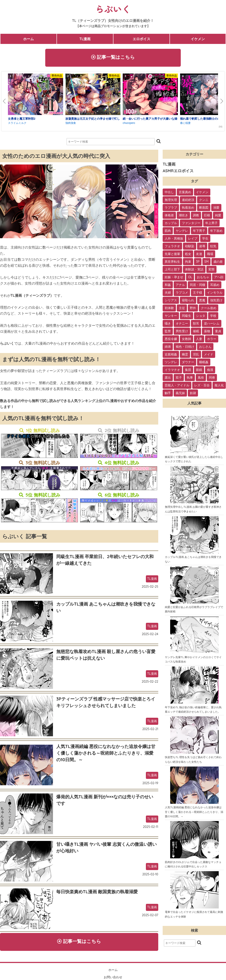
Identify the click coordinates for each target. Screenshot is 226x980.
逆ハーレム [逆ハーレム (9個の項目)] (212, 325)
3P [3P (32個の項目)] (198, 263)
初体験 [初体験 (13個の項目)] (169, 309)
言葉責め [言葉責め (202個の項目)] (185, 193)
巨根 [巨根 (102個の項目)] (207, 217)
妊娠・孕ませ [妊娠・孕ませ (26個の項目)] (174, 278)
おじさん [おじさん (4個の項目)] (205, 348)
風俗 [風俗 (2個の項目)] (201, 379)
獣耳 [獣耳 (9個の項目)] (196, 325)
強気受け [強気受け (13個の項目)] (216, 302)
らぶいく (113, 9)
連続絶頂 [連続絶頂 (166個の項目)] (188, 201)
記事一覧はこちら (113, 58)
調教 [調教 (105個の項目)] (196, 217)
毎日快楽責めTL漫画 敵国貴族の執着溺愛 (97, 893)
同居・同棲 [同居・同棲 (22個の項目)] (198, 286)
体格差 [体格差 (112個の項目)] (169, 217)
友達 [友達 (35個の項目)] (199, 255)
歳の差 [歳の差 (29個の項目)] (218, 263)
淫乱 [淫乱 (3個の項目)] (196, 356)
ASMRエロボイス (178, 172)
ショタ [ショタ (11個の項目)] (201, 317)
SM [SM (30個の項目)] (207, 263)
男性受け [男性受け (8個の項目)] (182, 332)
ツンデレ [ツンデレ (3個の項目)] (171, 363)
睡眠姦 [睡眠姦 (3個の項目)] (204, 363)
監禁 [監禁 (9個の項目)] (168, 332)
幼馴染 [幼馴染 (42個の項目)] (190, 247)
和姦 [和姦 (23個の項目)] (168, 286)
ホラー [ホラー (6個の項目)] (212, 340)
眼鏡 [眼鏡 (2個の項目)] (199, 371)
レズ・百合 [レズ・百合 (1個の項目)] (202, 387)
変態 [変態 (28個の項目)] (211, 271)
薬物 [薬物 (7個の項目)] (207, 332)
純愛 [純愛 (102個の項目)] (218, 217)
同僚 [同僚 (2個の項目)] (212, 379)
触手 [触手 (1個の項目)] (168, 394)
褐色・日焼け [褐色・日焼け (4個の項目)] (185, 348)
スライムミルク (17, 124)
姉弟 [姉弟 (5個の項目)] (168, 348)
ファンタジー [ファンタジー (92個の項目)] (191, 224)
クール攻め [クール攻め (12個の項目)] (209, 309)
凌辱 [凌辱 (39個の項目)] (202, 247)
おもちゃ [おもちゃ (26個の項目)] (203, 278)
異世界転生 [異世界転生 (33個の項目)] (172, 263)
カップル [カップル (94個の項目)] (171, 224)
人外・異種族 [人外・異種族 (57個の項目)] (174, 240)
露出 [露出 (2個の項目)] (168, 379)
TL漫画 (85, 39)
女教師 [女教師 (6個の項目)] (186, 340)
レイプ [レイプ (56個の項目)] (193, 240)
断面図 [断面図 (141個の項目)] (204, 209)
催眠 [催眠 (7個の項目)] (196, 332)
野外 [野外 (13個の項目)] (193, 309)
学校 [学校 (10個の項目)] (213, 317)
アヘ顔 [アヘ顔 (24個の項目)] (219, 278)
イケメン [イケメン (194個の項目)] (202, 193)
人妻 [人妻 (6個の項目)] (199, 340)
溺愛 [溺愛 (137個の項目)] (216, 209)
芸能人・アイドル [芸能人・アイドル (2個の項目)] (177, 387)
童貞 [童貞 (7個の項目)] (218, 332)
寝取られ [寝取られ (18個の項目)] (188, 302)
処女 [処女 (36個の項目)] (188, 255)
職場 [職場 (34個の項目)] (210, 255)
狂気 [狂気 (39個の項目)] (213, 247)
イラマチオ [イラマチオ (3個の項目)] (172, 371)
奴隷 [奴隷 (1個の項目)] (193, 394)
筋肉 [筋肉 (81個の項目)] (168, 232)
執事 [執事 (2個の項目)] (190, 379)
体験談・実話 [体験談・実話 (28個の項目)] (194, 271)
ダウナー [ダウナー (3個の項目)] (188, 363)
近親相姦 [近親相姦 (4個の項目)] (171, 356)
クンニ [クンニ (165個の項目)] (204, 201)
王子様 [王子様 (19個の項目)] (198, 294)
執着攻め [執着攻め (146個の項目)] (188, 209)
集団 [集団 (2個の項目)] (188, 371)
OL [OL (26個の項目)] (190, 278)
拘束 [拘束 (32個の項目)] (188, 263)
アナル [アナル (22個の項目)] (180, 286)
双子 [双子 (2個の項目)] (179, 379)
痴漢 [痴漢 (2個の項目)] (210, 371)
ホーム (28, 39)
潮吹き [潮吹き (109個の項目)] (183, 217)
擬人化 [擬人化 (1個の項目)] (219, 387)
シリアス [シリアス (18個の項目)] (171, 302)
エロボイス (141, 39)
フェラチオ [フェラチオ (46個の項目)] (172, 247)
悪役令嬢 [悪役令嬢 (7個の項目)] (171, 340)
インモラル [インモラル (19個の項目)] (215, 294)
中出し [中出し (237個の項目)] (169, 193)
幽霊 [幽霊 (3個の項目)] (185, 356)
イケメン (198, 39)
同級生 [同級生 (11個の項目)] (186, 317)
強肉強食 (71, 124)
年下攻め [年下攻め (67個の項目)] (216, 232)
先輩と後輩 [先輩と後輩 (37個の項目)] (172, 255)
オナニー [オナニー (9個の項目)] (182, 325)
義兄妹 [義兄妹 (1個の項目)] (180, 394)
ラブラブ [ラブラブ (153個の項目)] (171, 209)
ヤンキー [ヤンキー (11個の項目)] (171, 317)
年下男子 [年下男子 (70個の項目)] (199, 232)
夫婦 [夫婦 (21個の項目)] (168, 294)
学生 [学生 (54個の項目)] (205, 240)
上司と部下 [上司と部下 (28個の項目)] (172, 271)
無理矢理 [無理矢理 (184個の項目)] (171, 201)
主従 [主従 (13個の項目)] (182, 309)
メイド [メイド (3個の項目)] (209, 356)
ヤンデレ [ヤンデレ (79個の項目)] (182, 232)
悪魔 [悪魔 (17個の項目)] (202, 302)
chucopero (129, 124)
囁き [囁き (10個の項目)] (168, 325)
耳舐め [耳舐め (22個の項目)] (215, 286)
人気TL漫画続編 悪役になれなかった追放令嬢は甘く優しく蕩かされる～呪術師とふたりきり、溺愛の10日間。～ (106, 754)
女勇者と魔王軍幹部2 (22, 120)
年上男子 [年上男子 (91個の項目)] (211, 224)
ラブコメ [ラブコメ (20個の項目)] (182, 294)
